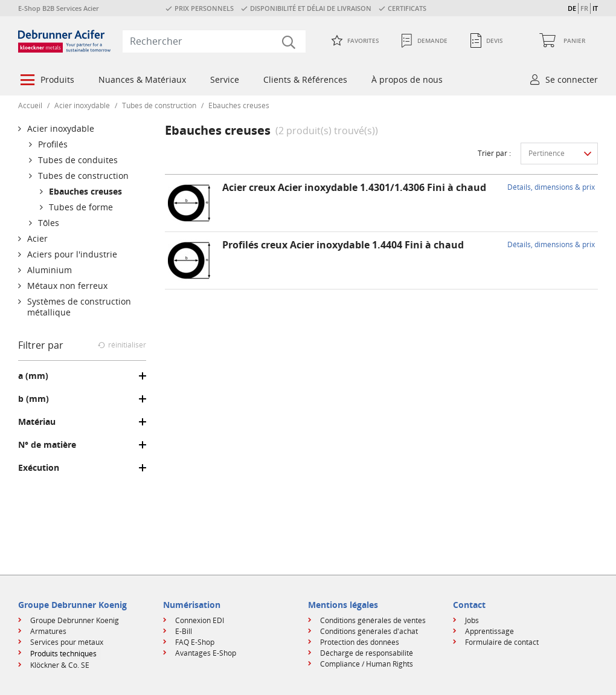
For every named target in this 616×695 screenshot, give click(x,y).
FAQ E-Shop (195, 642)
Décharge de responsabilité (367, 653)
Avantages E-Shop (206, 653)
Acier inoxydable (82, 105)
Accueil (30, 105)
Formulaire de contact (502, 642)
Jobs (472, 620)
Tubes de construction (159, 105)
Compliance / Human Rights (367, 664)
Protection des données (360, 642)
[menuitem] (46, 81)
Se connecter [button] (572, 79)
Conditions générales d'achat (369, 631)
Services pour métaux (67, 642)
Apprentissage (489, 631)
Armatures (48, 631)
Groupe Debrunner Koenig (75, 620)
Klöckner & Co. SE (60, 665)
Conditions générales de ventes (373, 620)
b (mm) (34, 399)
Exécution (39, 468)
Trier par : (494, 153)
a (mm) (33, 376)
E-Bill (184, 631)
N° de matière (47, 445)
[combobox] (214, 41)
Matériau (37, 422)
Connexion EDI (200, 620)
